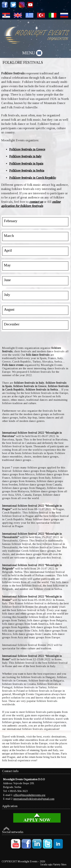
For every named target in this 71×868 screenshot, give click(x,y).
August (9, 309)
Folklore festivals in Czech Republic (33, 178)
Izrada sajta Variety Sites (53, 864)
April (8, 250)
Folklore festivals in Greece (27, 149)
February (11, 221)
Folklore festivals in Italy (25, 156)
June (7, 280)
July (7, 295)
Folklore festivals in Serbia (27, 171)
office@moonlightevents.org (29, 795)
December (12, 324)
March (9, 236)
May (7, 265)
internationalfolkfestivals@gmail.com (34, 799)
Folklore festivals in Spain (26, 164)
